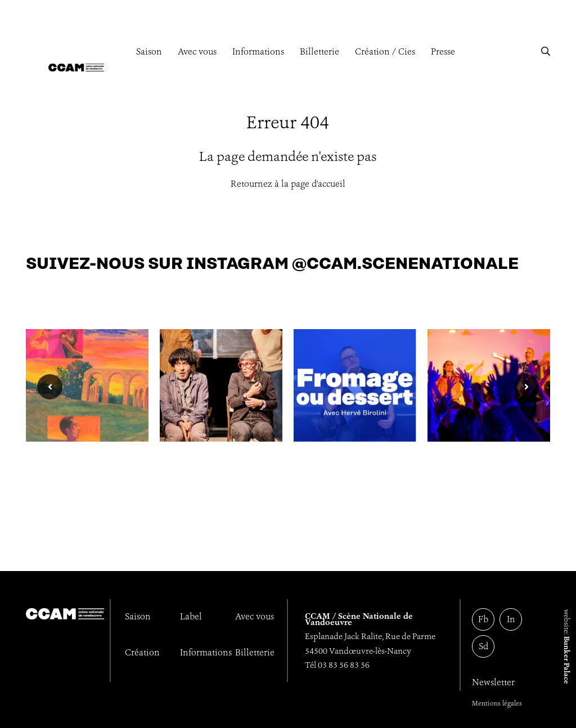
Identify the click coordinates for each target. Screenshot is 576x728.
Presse (443, 51)
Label (191, 616)
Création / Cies (385, 51)
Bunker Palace (567, 660)
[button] (546, 51)
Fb (483, 619)
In (511, 619)
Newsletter (493, 682)
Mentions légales (497, 703)
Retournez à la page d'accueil (288, 184)
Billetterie (319, 51)
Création (142, 652)
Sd (483, 646)
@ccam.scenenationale (405, 264)
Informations (258, 51)
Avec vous (197, 51)
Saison (149, 51)
